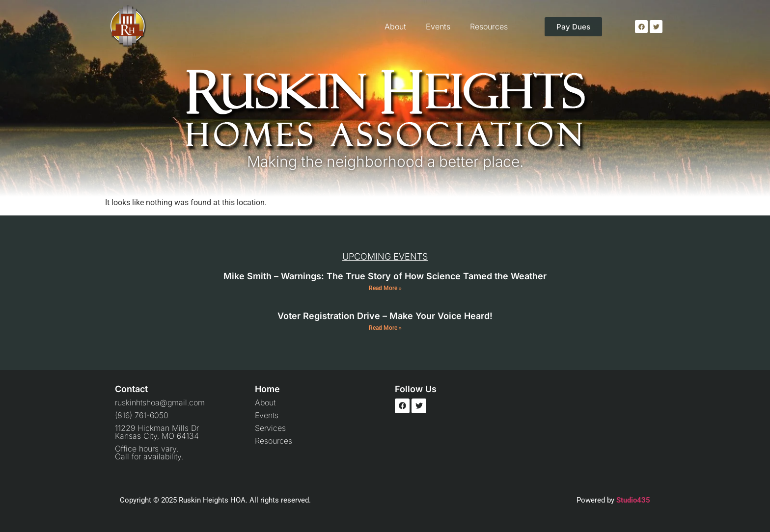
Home (267, 389)
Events (438, 27)
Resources (489, 27)
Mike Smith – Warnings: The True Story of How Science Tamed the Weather (385, 276)
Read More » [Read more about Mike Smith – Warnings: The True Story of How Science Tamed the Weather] (385, 288)
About (395, 27)
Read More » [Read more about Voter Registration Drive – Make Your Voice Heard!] (385, 328)
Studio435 (633, 500)
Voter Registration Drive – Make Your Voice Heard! (385, 316)
